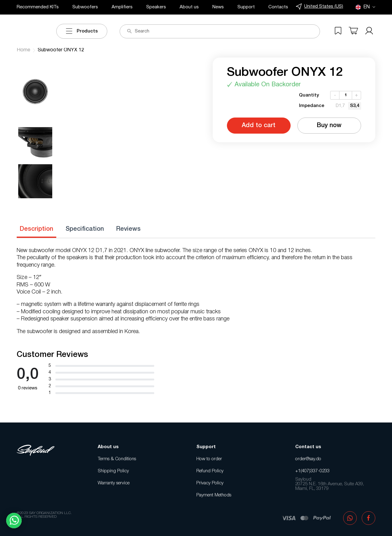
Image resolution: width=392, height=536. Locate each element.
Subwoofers (85, 7)
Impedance (312, 106)
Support (246, 7)
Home (23, 50)
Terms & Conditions (117, 459)
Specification (85, 229)
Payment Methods (214, 495)
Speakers (156, 7)
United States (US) (320, 7)
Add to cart (259, 126)
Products (82, 31)
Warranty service (114, 483)
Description (36, 229)
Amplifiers (122, 7)
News (218, 7)
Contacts (278, 7)
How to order (209, 459)
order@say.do (308, 459)
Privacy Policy (210, 483)
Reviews (128, 229)
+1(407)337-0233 (312, 471)
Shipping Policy (113, 471)
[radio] (340, 106)
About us (189, 7)
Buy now (329, 126)
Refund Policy (210, 471)
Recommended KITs (38, 7)
